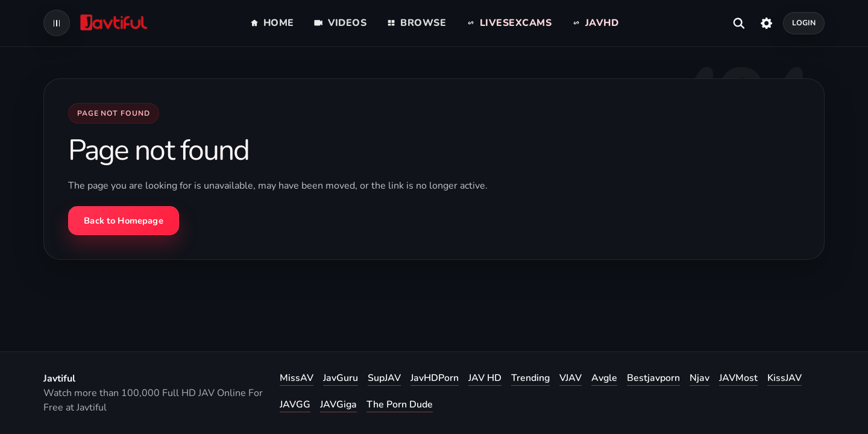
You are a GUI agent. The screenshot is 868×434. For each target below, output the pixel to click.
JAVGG (295, 404)
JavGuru (341, 378)
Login (804, 23)
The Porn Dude (400, 404)
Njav (700, 378)
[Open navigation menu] (57, 23)
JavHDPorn (435, 378)
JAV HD (485, 378)
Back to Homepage (123, 221)
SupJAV (384, 378)
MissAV (297, 378)
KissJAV (785, 378)
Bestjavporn (653, 378)
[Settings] (766, 23)
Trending (530, 378)
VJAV (571, 378)
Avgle (604, 378)
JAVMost (738, 378)
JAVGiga (338, 404)
